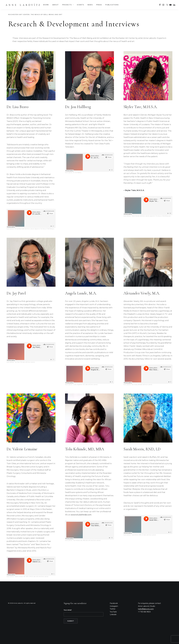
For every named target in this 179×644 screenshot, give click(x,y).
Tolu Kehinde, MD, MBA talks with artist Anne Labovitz (87, 540)
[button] (160, 5)
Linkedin (113, 614)
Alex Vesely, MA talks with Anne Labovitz (142, 385)
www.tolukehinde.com (81, 515)
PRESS (99, 5)
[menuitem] (46, 5)
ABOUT (55, 5)
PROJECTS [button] (68, 5)
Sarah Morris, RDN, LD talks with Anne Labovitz (144, 535)
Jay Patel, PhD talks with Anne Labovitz (25, 362)
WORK (46, 5)
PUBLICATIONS (112, 5)
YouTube (113, 612)
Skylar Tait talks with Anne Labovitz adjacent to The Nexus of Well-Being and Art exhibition (155, 216)
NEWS (90, 5)
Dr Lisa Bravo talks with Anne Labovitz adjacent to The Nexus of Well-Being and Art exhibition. (39, 229)
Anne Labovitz (10, 229)
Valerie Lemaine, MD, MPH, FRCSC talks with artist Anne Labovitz (32, 577)
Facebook (114, 603)
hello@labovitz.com (146, 609)
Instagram (114, 606)
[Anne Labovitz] (23, 5)
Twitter (113, 609)
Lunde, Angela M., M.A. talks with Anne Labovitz (85, 385)
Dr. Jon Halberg (77, 173)
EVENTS (81, 5)
